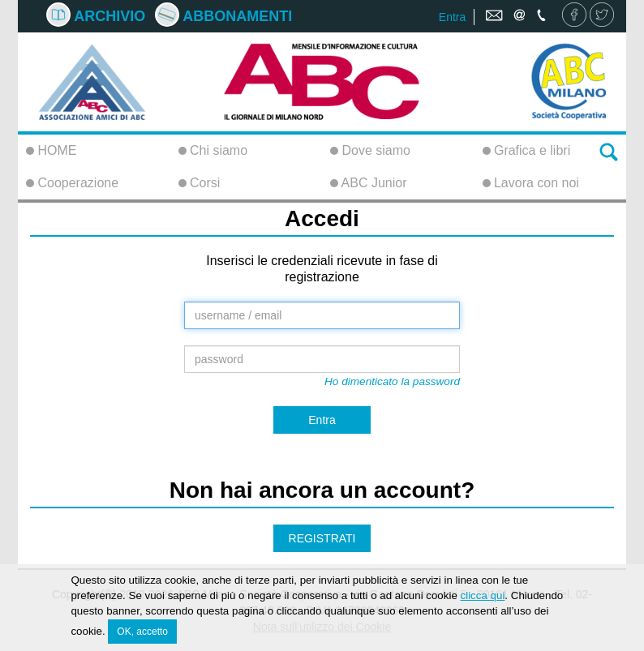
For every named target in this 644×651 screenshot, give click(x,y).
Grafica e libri (527, 150)
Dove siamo (370, 150)
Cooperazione (72, 183)
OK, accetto (142, 634)
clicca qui (483, 599)
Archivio (96, 16)
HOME (51, 150)
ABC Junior (368, 183)
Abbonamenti (223, 16)
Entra (452, 17)
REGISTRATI (322, 538)
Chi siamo (213, 150)
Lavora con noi (531, 183)
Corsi (200, 183)
